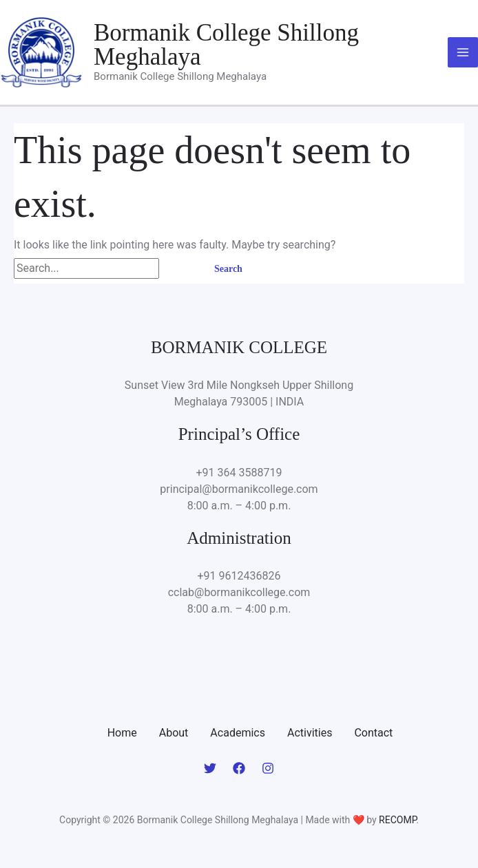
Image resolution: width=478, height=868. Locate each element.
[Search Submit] (178, 268)
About (174, 733)
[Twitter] (210, 768)
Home (122, 733)
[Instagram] (268, 768)
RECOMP (397, 820)
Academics (238, 733)
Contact (373, 733)
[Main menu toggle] (463, 52)
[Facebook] (239, 768)
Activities (310, 733)
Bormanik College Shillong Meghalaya (226, 45)
